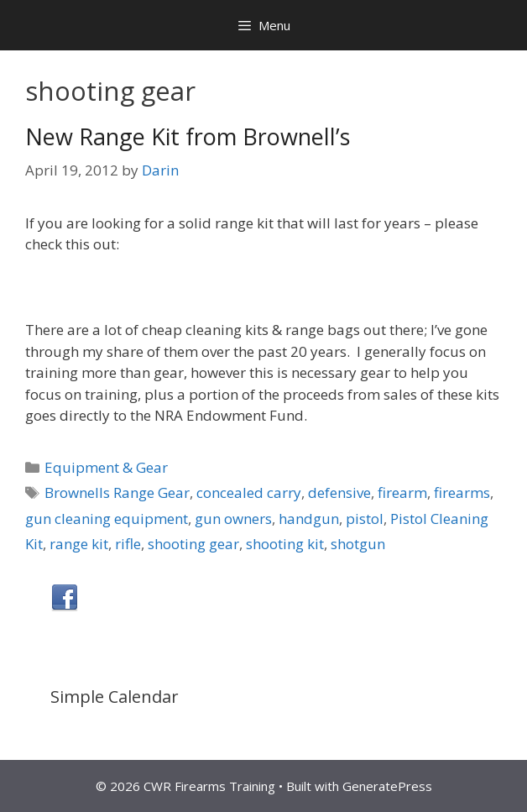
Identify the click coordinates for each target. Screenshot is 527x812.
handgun (309, 519)
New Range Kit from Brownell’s (188, 136)
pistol (365, 519)
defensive (339, 492)
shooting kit (285, 544)
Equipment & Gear (106, 467)
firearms (462, 492)
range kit (79, 544)
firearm (402, 492)
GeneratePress (387, 786)
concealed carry (249, 492)
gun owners (233, 519)
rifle (128, 544)
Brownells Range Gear (117, 492)
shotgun (358, 544)
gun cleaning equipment (107, 519)
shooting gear (193, 544)
